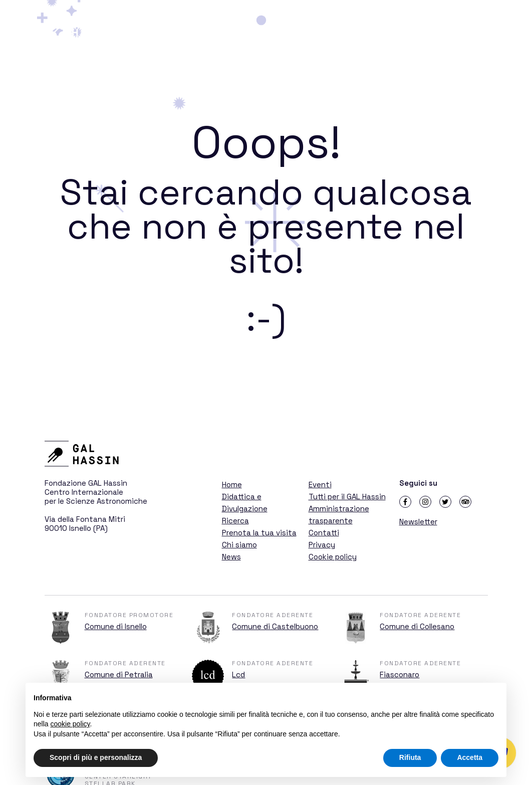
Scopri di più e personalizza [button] (96, 757)
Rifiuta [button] (410, 757)
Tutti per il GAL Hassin (347, 497)
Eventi (320, 484)
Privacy (322, 545)
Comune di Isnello (116, 626)
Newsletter (418, 522)
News (231, 557)
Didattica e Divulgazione (341, 27)
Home (232, 484)
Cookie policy (333, 557)
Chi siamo (239, 545)
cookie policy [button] (70, 724)
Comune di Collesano (417, 626)
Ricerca (421, 27)
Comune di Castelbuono (275, 626)
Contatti (324, 533)
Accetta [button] (470, 757)
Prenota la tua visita (259, 533)
